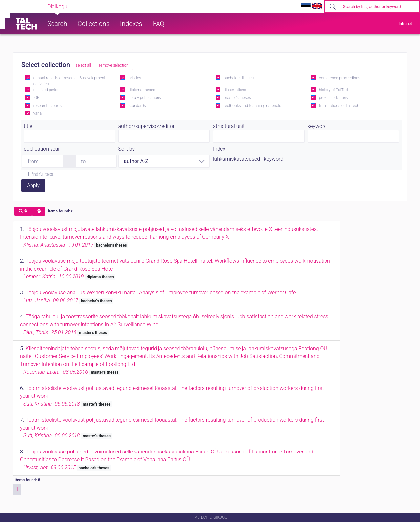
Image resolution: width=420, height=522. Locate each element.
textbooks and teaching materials (252, 106)
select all (83, 65)
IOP (37, 98)
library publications (145, 98)
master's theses (237, 98)
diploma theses (142, 90)
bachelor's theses (239, 78)
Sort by (127, 149)
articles (135, 78)
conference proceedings (340, 78)
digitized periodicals (51, 90)
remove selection (114, 65)
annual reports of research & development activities (69, 81)
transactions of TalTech (339, 106)
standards (137, 106)
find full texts (43, 174)
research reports (48, 106)
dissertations (235, 90)
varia (38, 113)
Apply (33, 185)
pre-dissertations (334, 98)
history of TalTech (334, 90)
